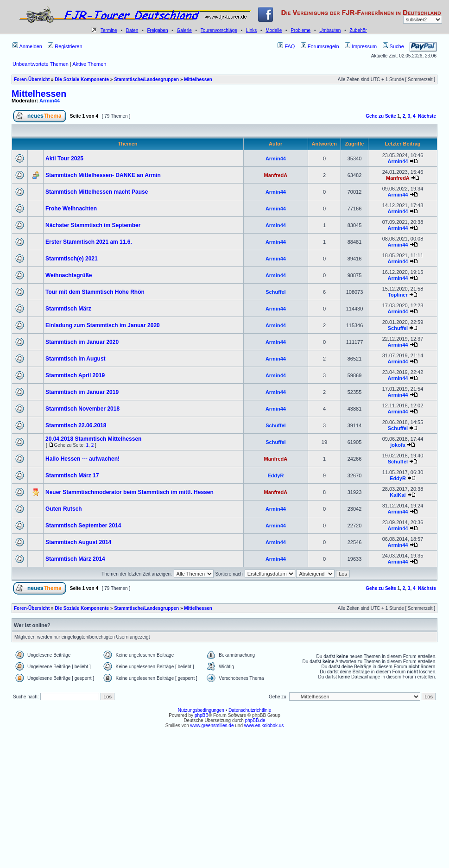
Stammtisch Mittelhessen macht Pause (97, 192)
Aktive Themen (89, 64)
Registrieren (65, 46)
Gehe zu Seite (381, 116)
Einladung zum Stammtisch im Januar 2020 (103, 325)
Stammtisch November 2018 (82, 409)
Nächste (427, 116)
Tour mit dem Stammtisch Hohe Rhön (95, 292)
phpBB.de (255, 720)
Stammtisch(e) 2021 (72, 259)
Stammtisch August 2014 (78, 542)
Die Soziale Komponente (82, 79)
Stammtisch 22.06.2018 (76, 425)
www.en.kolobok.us (264, 725)
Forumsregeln (320, 46)
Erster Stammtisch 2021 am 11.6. (89, 242)
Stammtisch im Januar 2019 (82, 392)
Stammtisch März (68, 309)
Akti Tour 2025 (64, 158)
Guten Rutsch (64, 509)
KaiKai (398, 495)
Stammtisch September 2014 (83, 526)
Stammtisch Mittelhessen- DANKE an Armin (103, 175)
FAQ (286, 46)
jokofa (398, 445)
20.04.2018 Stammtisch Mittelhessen (93, 439)
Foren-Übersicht (32, 79)
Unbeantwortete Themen (41, 64)
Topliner (398, 295)
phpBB (202, 715)
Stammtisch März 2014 (75, 559)
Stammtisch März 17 (72, 475)
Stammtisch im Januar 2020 (82, 342)
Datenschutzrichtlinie (250, 710)
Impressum (361, 46)
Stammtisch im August (76, 359)
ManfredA (276, 175)
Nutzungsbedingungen (201, 710)
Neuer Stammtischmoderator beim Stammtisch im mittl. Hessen (130, 492)
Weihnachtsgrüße (69, 275)
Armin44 (50, 101)
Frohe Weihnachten (71, 209)
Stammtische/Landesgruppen (146, 79)
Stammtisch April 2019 (75, 375)
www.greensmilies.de (212, 725)
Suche (393, 46)
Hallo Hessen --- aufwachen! (82, 459)
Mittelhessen (198, 79)
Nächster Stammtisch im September (93, 225)
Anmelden (27, 46)
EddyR (275, 475)
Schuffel (275, 292)
